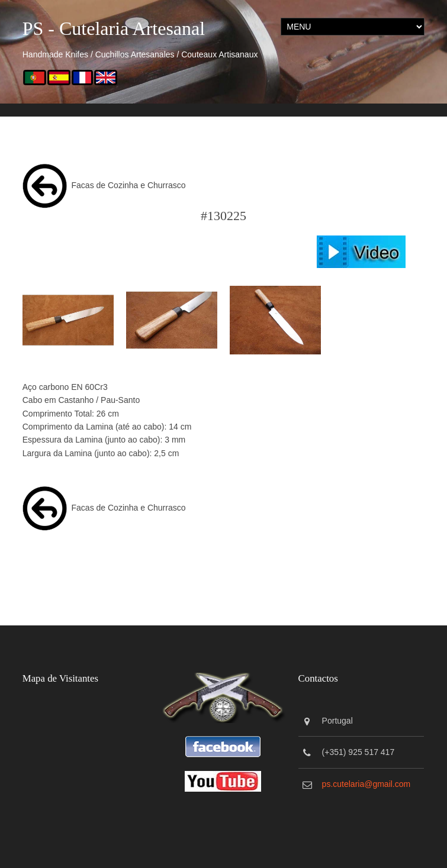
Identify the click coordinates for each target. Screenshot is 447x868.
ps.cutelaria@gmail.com (367, 783)
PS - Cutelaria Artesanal (114, 28)
